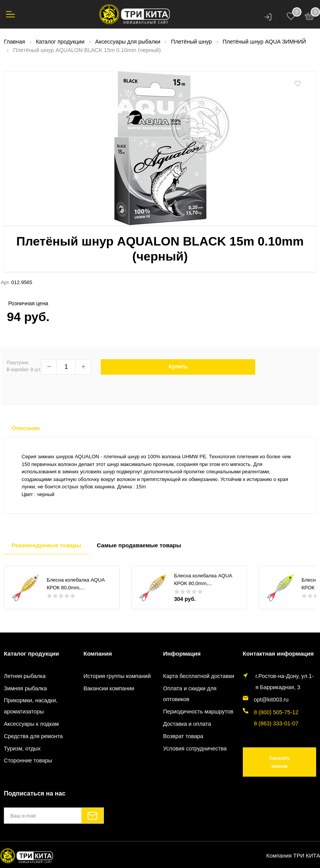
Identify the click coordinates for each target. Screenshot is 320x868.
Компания (98, 654)
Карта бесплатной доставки (199, 676)
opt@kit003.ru (271, 700)
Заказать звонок (279, 762)
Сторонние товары (28, 760)
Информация (182, 654)
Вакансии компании (109, 688)
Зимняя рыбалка (25, 688)
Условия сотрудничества (195, 749)
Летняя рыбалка (25, 676)
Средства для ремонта (33, 736)
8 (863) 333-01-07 (276, 723)
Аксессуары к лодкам (31, 724)
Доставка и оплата (187, 724)
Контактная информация (278, 654)
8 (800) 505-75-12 (276, 712)
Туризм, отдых (22, 749)
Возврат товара (183, 736)
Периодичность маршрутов (198, 712)
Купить (178, 367)
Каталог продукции (31, 654)
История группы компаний (117, 676)
